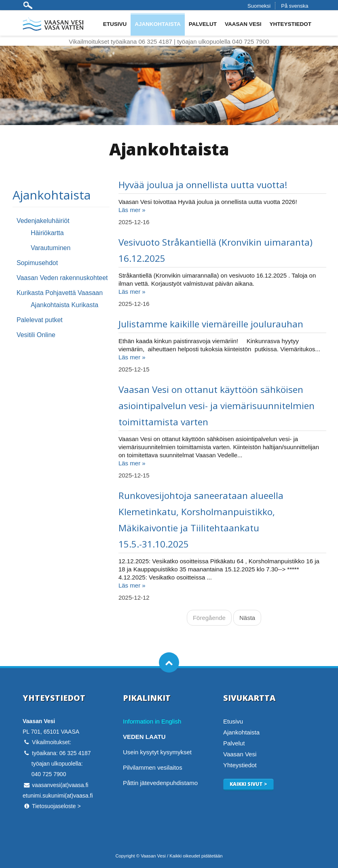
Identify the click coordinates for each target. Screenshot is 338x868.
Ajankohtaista (158, 24)
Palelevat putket (40, 320)
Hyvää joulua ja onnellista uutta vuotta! (203, 185)
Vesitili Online (36, 335)
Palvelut (203, 24)
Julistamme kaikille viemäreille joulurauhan (211, 324)
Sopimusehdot (37, 263)
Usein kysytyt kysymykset (157, 752)
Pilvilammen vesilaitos (153, 767)
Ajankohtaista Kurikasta (64, 305)
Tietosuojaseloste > (56, 806)
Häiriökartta (47, 233)
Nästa (247, 618)
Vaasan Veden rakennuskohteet (62, 278)
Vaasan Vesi (243, 24)
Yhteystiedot (290, 24)
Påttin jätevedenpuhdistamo (160, 783)
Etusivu (115, 24)
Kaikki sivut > (248, 784)
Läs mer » (132, 210)
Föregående (209, 618)
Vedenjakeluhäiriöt (43, 221)
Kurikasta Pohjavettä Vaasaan (60, 293)
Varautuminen (51, 248)
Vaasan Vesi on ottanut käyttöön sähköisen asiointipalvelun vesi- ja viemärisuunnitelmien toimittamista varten (217, 406)
